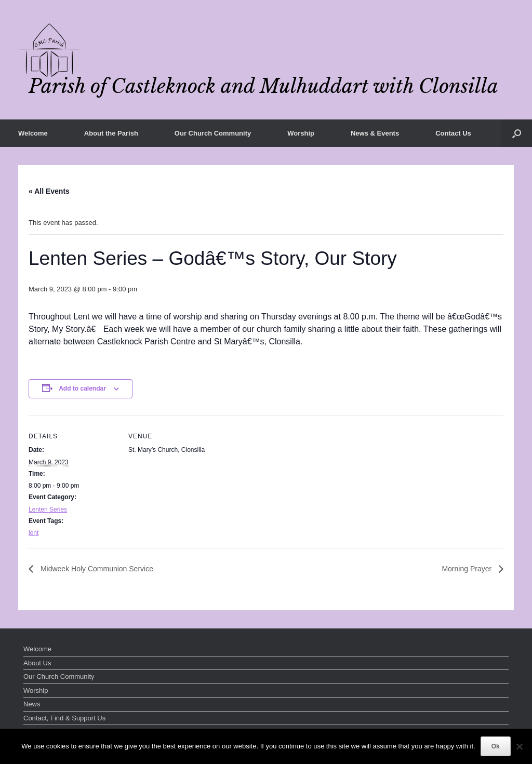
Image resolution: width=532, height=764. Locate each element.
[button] (517, 133)
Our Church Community (213, 133)
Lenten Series (48, 510)
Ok (496, 746)
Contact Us (453, 133)
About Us (37, 663)
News (32, 704)
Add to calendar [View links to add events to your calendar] (82, 388)
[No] (519, 746)
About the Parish (111, 133)
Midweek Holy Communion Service (96, 569)
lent (34, 533)
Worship (301, 133)
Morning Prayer (468, 569)
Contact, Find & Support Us (64, 718)
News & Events (375, 133)
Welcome (33, 133)
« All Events (49, 191)
